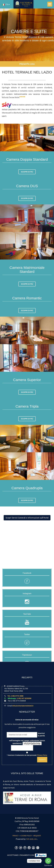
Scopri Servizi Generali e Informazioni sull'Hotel (27, 518)
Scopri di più (27, 172)
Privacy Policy (42, 755)
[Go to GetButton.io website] (48, 866)
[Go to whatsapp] (48, 861)
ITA (5, 5)
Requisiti (37, 836)
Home (24, 63)
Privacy (16, 836)
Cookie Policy (26, 836)
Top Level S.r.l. (32, 839)
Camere (33, 63)
